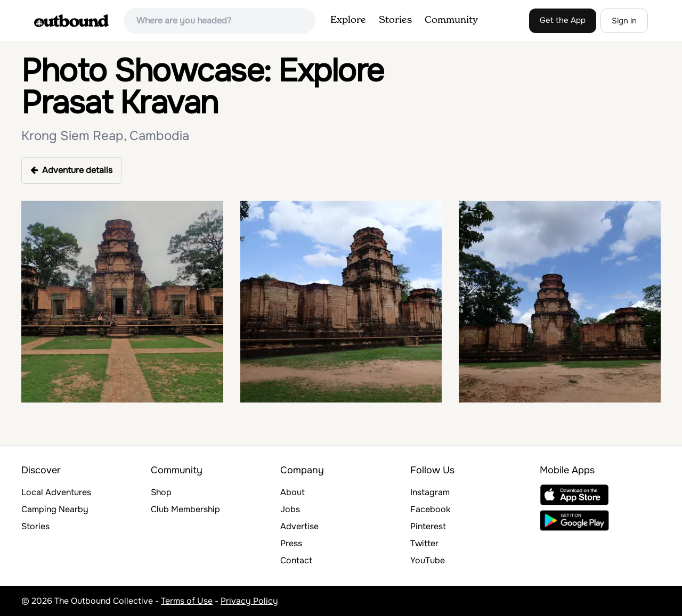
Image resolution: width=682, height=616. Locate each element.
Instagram (430, 492)
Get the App (563, 20)
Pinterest (428, 526)
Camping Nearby (55, 509)
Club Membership (185, 509)
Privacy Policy (249, 601)
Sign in (624, 21)
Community (451, 20)
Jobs (290, 509)
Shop (161, 492)
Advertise (299, 526)
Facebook (430, 509)
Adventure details (71, 170)
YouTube (428, 560)
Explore (348, 20)
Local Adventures (56, 492)
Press (291, 543)
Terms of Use (187, 601)
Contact (296, 560)
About (293, 492)
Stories (395, 20)
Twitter (424, 543)
